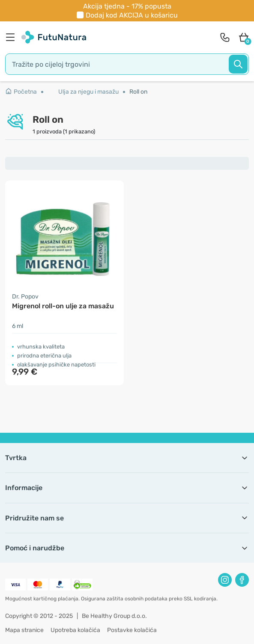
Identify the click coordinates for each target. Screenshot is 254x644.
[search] (127, 64)
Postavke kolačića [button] (132, 630)
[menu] (12, 37)
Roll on (138, 92)
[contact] (225, 37)
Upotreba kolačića (75, 630)
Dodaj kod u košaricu (132, 15)
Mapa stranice (24, 630)
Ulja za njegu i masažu (88, 92)
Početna (21, 92)
